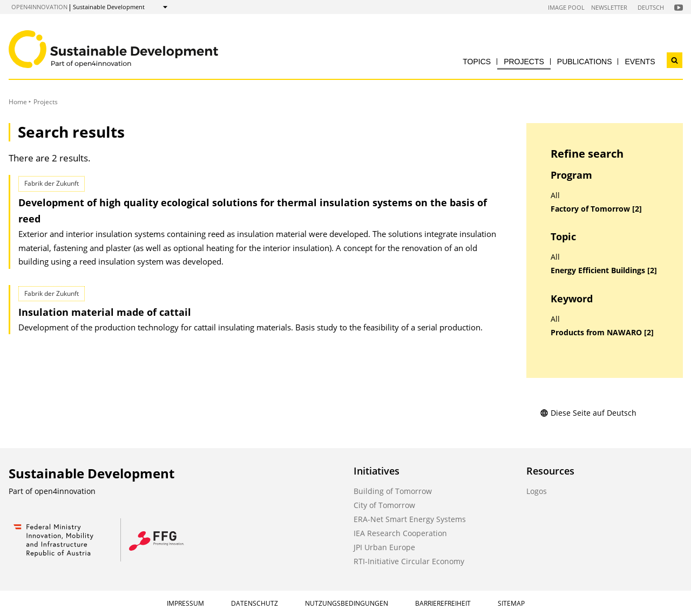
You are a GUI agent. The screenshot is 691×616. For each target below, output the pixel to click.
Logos (537, 491)
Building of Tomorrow (393, 491)
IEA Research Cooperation (400, 533)
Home (18, 102)
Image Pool (566, 7)
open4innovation (39, 7)
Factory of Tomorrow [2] (596, 209)
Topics (477, 62)
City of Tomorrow (384, 505)
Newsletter (609, 7)
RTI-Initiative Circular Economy (409, 561)
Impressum (185, 603)
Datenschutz (255, 603)
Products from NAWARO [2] (602, 333)
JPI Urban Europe (384, 547)
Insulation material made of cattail (105, 312)
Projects (524, 62)
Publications (585, 62)
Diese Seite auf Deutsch (588, 413)
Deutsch (651, 7)
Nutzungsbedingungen (347, 603)
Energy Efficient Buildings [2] (604, 270)
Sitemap (511, 603)
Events (640, 62)
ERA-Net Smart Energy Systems (410, 519)
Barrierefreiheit (443, 603)
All (555, 195)
